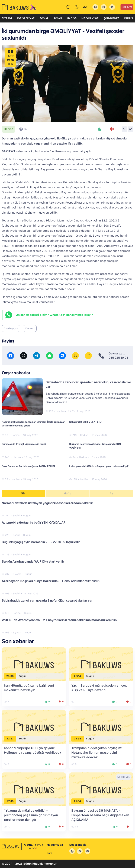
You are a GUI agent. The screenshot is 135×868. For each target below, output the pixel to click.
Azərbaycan (11, 328)
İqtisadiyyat (26, 18)
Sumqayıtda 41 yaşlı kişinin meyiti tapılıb (24, 444)
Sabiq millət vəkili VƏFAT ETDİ (86, 422)
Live (127, 7)
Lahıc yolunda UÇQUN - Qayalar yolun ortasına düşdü (99, 466)
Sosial (44, 18)
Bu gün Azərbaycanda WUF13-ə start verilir (33, 561)
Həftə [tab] (67, 493)
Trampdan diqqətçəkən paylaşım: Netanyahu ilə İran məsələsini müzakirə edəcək (97, 753)
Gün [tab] (24, 493)
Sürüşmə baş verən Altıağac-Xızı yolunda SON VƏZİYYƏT (95, 446)
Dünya (129, 18)
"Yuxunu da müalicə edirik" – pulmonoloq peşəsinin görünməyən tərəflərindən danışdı (31, 815)
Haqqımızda (55, 845)
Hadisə (72, 18)
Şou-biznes (111, 18)
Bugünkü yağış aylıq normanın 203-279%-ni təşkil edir (41, 542)
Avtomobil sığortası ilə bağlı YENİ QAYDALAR (34, 522)
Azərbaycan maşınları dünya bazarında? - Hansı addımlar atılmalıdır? (51, 581)
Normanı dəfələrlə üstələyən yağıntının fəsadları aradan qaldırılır (47, 503)
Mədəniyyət (90, 18)
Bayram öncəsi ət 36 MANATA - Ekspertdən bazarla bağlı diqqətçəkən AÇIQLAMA (100, 815)
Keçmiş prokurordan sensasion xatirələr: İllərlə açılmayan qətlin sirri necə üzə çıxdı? (33, 424)
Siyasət (7, 18)
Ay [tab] (111, 493)
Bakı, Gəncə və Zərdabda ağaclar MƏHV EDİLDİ (28, 466)
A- (124, 129)
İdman (58, 18)
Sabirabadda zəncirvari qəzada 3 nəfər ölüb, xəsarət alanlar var (47, 600)
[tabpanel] (67, 567)
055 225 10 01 (118, 358)
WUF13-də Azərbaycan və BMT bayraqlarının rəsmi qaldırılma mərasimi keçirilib (59, 620)
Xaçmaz (30, 328)
